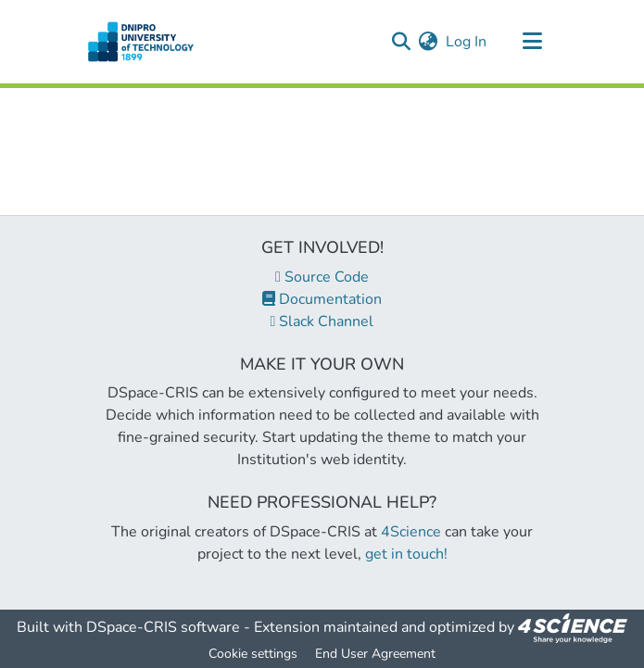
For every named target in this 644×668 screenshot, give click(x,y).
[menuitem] (429, 42)
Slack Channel (322, 321)
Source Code (322, 277)
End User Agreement (375, 654)
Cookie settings (253, 654)
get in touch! (406, 554)
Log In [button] (467, 42)
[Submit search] (402, 42)
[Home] (141, 42)
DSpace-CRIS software (163, 627)
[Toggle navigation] (533, 42)
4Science (411, 532)
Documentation (322, 299)
